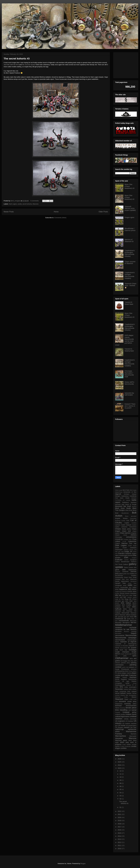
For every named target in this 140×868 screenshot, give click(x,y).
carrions (118, 525)
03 (121, 796)
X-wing (122, 746)
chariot (117, 535)
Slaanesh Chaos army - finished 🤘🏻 (130, 286)
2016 (120, 830)
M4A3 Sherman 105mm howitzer (126, 615)
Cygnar (118, 543)
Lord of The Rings (122, 599)
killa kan (118, 595)
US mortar (122, 725)
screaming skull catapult (128, 691)
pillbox (135, 671)
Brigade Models (121, 518)
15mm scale (119, 490)
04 (121, 793)
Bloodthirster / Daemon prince (130, 229)
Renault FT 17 (131, 685)
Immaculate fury (126, 588)
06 (121, 786)
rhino (117, 687)
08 (121, 783)
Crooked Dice (128, 539)
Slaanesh (119, 699)
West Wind (132, 741)
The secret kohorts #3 (17, 59)
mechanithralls (124, 621)
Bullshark (118, 521)
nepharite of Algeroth (128, 642)
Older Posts (103, 212)
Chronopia (118, 537)
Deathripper (119, 550)
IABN (130, 585)
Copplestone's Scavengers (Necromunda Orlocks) (130, 253)
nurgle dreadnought (126, 654)
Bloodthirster (125, 513)
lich (125, 597)
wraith (124, 744)
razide (20, 204)
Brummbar (133, 518)
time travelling (121, 710)
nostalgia (133, 650)
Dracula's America (125, 553)
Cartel (123, 525)
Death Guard (121, 548)
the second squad (29, 65)
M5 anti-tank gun (121, 617)
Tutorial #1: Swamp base (129, 350)
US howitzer (129, 721)
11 (121, 774)
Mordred (126, 631)
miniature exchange (126, 627)
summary (128, 704)
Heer (127, 579)
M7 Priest (130, 617)
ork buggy (124, 661)
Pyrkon (125, 677)
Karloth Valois (132, 591)
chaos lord (126, 531)
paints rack (125, 667)
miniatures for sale (122, 629)
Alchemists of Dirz (130, 492)
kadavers (125, 591)
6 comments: (35, 201)
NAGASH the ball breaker (129, 394)
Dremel (130, 555)
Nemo (117, 642)
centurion (124, 527)
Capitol (127, 523)
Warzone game (121, 740)
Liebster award (132, 597)
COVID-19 (119, 539)
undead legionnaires (122, 716)
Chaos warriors (125, 533)
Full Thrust (119, 564)
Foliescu (134, 562)
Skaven (134, 697)
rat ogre (126, 681)
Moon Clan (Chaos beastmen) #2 (130, 197)
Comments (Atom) (60, 218)
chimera (134, 535)
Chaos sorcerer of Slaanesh (130, 263)
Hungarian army (121, 585)
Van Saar (133, 728)
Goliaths (134, 576)
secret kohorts (27, 204)
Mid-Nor (134, 622)
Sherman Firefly (121, 697)
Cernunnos (133, 527)
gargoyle (118, 572)
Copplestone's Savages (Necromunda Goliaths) (130, 275)
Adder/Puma (119, 492)
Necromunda (131, 635)
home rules (132, 583)
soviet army (132, 701)
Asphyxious (125, 496)
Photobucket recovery (129, 669)
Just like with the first (11, 65)
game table (120, 570)
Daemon (124, 543)
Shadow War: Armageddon (128, 695)
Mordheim (118, 631)
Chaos (118, 529)
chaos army (126, 529)
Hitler (124, 583)
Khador (117, 593)
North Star (123, 650)
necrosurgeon (132, 640)
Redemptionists (120, 685)
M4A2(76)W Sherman (129, 613)
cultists (118, 541)
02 (121, 799)
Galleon (126, 564)
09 (121, 780)
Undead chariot (131, 714)
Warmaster (133, 736)
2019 (120, 821)
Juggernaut (118, 591)
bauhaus (134, 502)
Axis (117, 498)
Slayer (126, 699)
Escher (127, 560)
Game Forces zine (130, 567)
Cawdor (134, 525)
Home (56, 212)
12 (121, 771)
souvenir (122, 701)
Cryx (134, 539)
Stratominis (119, 704)
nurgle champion (122, 652)
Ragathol (124, 679)
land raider (129, 595)
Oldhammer (122, 658)
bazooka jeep (120, 505)
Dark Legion (13, 204)
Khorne (122, 593)
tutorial (134, 710)
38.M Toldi (126, 490)
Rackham (133, 677)
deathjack (133, 548)
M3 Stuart (126, 607)
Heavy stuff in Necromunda (129, 383)
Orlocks (118, 663)
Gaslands (125, 572)
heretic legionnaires (122, 581)
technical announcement (126, 706)
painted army (125, 663)
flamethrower (125, 562)
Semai (134, 693)
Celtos (117, 527)
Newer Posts (9, 212)
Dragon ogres (129, 217)
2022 (120, 811)
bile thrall (127, 506)
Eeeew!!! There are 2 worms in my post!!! (130, 406)
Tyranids (118, 712)
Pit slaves (118, 673)
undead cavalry (120, 714)
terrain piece (131, 708)
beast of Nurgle (131, 505)
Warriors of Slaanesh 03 (129, 240)
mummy (134, 631)
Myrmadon (118, 633)
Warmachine (121, 736)
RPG (121, 687)
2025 (120, 762)
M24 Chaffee (127, 605)
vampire (127, 727)
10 (121, 777)
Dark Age (133, 543)
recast (135, 683)
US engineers (120, 721)
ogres (134, 656)
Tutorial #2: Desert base (129, 303)
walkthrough (120, 729)
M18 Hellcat (126, 603)
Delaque (126, 550)
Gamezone (132, 570)
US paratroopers (131, 726)
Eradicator (119, 560)
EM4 (126, 558)
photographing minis (122, 671)
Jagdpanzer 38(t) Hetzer (128, 589)
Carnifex (134, 523)
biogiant (134, 506)
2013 (120, 839)
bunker (123, 521)
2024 (120, 765)
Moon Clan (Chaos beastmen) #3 (130, 186)
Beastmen (119, 506)
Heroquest (133, 581)
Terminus (123, 708)
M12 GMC (129, 601)
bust (128, 521)
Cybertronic (132, 541)
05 (121, 789)
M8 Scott (127, 619)
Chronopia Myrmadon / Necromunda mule (129, 374)
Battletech (126, 502)
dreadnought (123, 555)
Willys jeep (124, 742)
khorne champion (131, 593)
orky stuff (133, 661)
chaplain (134, 533)
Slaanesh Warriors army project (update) (130, 208)
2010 (120, 849)
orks (129, 661)
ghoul (121, 574)
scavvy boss (128, 689)
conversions (131, 537)
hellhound (133, 579)
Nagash (134, 633)
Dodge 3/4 (128, 551)
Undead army (129, 712)
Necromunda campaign (126, 638)
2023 (120, 768)
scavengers (133, 687)
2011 (120, 845)
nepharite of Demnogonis (126, 644)
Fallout (117, 562)
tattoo (135, 704)
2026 (120, 759)
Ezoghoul (133, 560)
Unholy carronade (130, 719)
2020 (120, 817)
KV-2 (124, 595)
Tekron (117, 708)
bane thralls (125, 498)
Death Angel (132, 546)
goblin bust (126, 574)
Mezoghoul (126, 623)
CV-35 (124, 542)
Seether (129, 693)
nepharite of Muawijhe (122, 646)
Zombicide (128, 746)
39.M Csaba (133, 490)
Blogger (83, 864)
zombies (123, 748)
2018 (120, 824)
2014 (120, 836)
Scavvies (119, 689)
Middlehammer (124, 625)
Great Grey (128, 577)
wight (117, 742)
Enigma (134, 558)
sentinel (117, 695)
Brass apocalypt (131, 516)
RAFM (117, 679)
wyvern (117, 746)
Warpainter (119, 738)
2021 (120, 814)
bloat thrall (129, 510)
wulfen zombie (132, 744)
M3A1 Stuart (128, 609)
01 (121, 807)
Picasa (130, 671)
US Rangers (119, 728)
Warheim (134, 734)
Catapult (128, 525)
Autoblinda (133, 496)
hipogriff (118, 583)
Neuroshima (124, 648)
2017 (120, 827)
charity (125, 535)
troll (130, 710)
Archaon (127, 494)
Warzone (36, 204)
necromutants (120, 640)
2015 (120, 833)
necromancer (120, 635)
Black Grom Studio (123, 508)
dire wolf (121, 552)
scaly (126, 687)
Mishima (133, 629)
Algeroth (118, 494)
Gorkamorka (119, 577)
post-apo (125, 675)
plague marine (127, 673)
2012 (120, 842)
